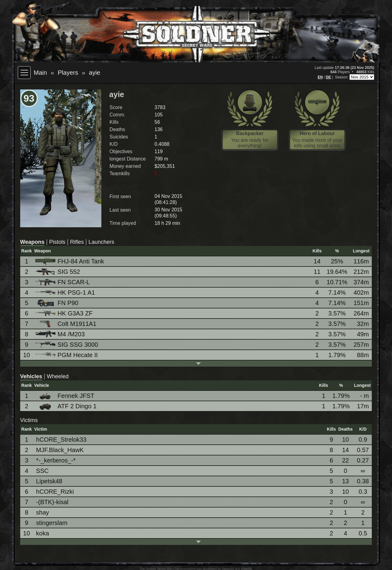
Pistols (57, 242)
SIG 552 (58, 272)
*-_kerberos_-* (56, 460)
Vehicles (31, 376)
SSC (42, 471)
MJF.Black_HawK (60, 450)
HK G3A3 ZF (64, 313)
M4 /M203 (60, 334)
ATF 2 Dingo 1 (66, 406)
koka (43, 533)
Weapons (32, 242)
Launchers (101, 242)
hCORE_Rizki (55, 492)
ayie (94, 73)
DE (328, 77)
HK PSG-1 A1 (66, 293)
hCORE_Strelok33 (61, 440)
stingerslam (52, 523)
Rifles (77, 242)
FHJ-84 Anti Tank (70, 261)
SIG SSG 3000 (67, 345)
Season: (342, 77)
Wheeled (58, 376)
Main (40, 73)
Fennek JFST (65, 396)
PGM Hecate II (67, 355)
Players (68, 73)
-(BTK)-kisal (52, 502)
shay (43, 512)
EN (320, 77)
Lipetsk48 (49, 481)
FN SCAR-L (63, 282)
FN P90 (57, 303)
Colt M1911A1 (66, 324)
